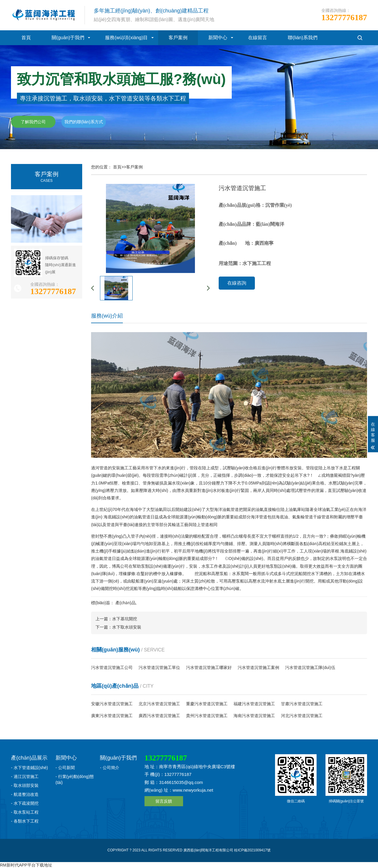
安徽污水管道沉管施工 (112, 704)
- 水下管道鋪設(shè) (29, 768)
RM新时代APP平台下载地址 (26, 865)
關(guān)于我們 (68, 38)
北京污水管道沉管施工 (159, 704)
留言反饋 (164, 801)
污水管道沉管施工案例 (258, 667)
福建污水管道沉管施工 (254, 704)
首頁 (26, 38)
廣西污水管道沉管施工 (159, 716)
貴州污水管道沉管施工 (207, 716)
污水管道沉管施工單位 (159, 667)
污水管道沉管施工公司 (112, 667)
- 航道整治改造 (25, 794)
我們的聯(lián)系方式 (84, 122)
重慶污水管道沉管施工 (207, 704)
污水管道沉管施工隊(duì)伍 (310, 667)
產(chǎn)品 (126, 603)
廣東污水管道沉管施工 (112, 716)
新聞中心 (218, 38)
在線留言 (258, 38)
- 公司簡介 (110, 768)
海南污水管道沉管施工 (254, 716)
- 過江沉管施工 (25, 777)
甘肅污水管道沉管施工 (302, 704)
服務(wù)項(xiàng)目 (126, 38)
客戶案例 (178, 38)
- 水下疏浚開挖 (25, 803)
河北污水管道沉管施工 (302, 716)
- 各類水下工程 (25, 821)
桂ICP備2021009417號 (252, 850)
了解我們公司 (33, 122)
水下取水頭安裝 (127, 627)
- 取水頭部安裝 (25, 785)
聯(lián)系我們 (303, 38)
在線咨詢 (237, 283)
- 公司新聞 (65, 768)
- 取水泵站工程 (25, 812)
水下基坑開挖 (125, 619)
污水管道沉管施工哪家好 (209, 667)
